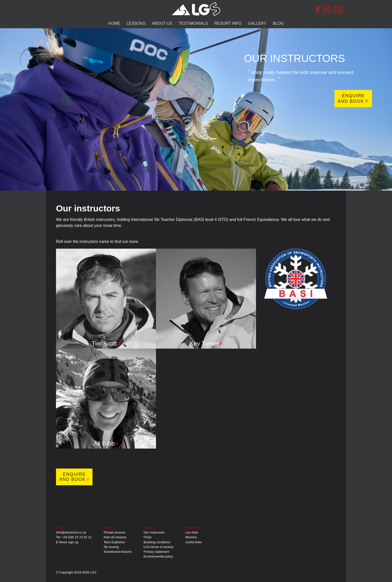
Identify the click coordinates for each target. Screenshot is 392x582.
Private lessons (115, 532)
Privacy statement (156, 552)
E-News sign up (67, 542)
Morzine (191, 537)
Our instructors (154, 532)
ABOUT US (162, 23)
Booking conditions (157, 542)
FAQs (147, 537)
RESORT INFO (228, 23)
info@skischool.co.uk (71, 532)
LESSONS (136, 23)
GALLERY (257, 23)
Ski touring (111, 547)
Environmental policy (158, 556)
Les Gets (192, 532)
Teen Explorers (114, 542)
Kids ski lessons (115, 537)
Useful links (194, 542)
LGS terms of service (158, 547)
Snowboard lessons (118, 552)
